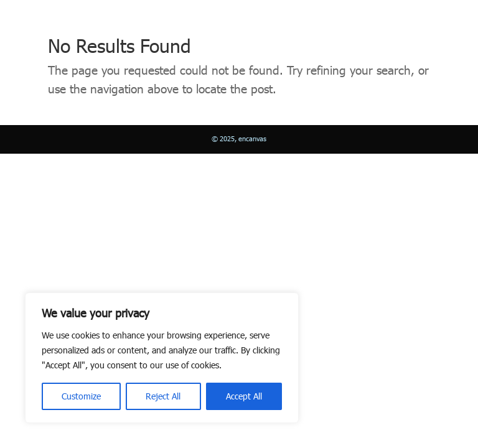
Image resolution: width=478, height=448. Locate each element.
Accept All (244, 396)
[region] (162, 358)
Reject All (163, 396)
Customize (81, 396)
